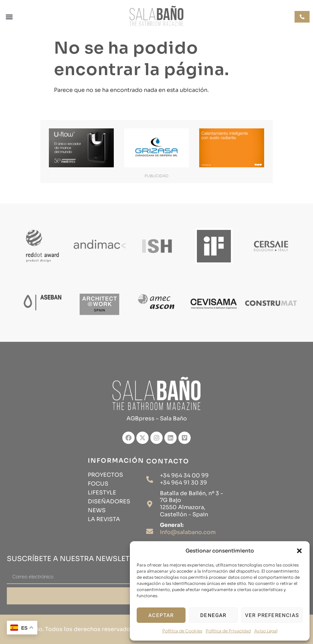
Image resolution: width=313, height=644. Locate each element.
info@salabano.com (188, 532)
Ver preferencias (272, 615)
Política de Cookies (182, 631)
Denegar (213, 615)
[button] (299, 551)
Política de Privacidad (228, 631)
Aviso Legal (266, 631)
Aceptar (161, 615)
